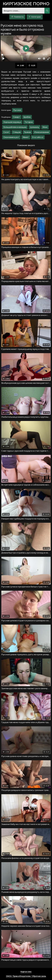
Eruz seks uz (38, 137)
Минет (26, 137)
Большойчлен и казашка (15, 127)
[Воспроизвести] (3, 59)
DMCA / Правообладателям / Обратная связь (26, 976)
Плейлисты (17, 17)
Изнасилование (42, 132)
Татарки (29, 122)
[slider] (20, 55)
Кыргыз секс (26, 972)
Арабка (27, 117)
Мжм (45, 127)
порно (26, 4)
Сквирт (17, 117)
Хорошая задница (12, 122)
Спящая (17, 132)
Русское (17, 110)
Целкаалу (34, 127)
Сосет (6, 132)
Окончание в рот (11, 137)
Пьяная (27, 132)
